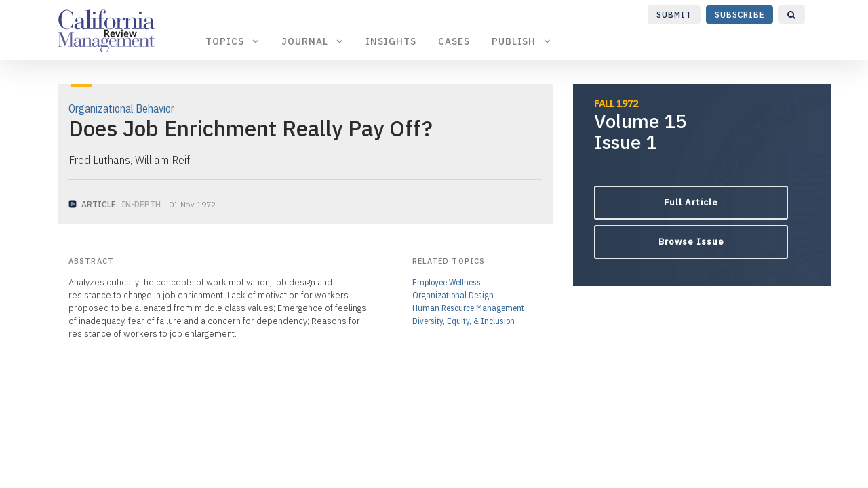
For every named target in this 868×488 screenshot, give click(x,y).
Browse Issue (691, 242)
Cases (454, 41)
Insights (391, 41)
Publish (521, 41)
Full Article (691, 202)
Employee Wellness (447, 282)
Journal (313, 41)
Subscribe (740, 15)
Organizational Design (453, 295)
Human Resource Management (468, 308)
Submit (674, 15)
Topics (233, 41)
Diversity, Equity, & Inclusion (463, 321)
